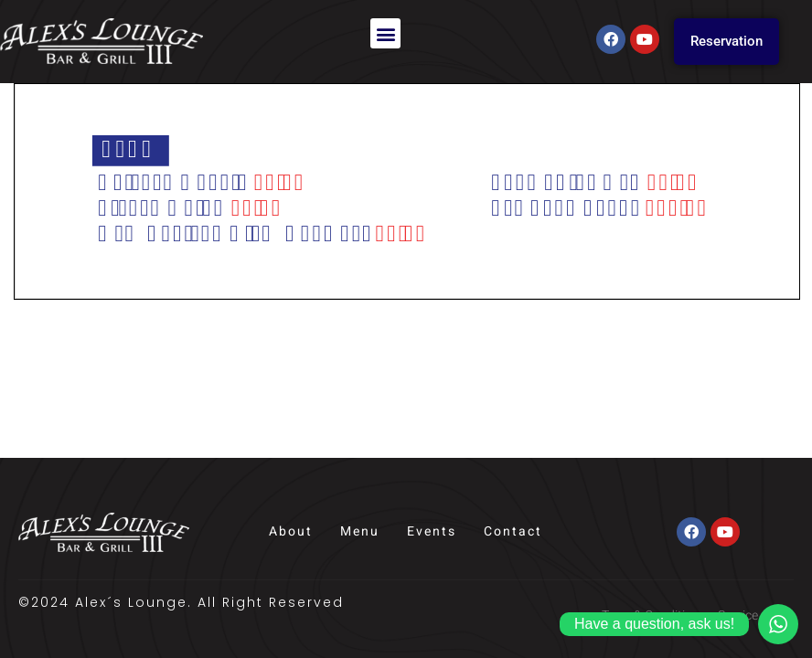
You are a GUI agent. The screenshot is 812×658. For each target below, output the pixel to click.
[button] (385, 33)
